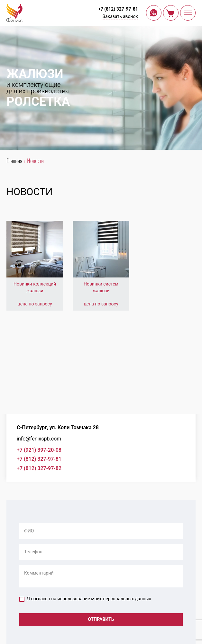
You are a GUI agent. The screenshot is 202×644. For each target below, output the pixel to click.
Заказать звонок (120, 16)
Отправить (101, 619)
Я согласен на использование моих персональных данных (85, 599)
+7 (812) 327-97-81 (118, 9)
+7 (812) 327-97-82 (39, 468)
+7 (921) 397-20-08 (39, 450)
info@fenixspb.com (39, 439)
